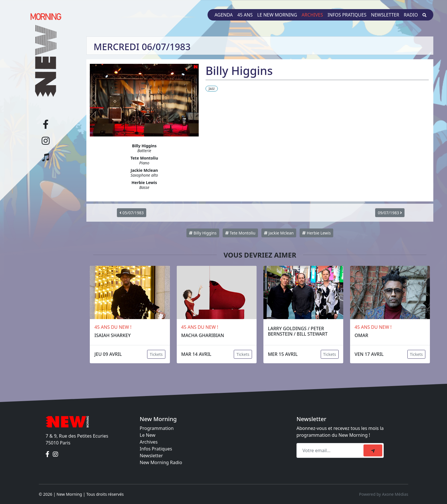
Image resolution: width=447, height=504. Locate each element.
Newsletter (385, 15)
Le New (148, 435)
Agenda (223, 15)
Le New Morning (277, 15)
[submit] (373, 450)
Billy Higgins (203, 233)
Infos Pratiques (156, 449)
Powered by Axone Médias (384, 494)
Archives (312, 15)
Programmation (157, 428)
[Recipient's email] (331, 450)
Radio (411, 15)
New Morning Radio (161, 462)
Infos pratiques (347, 15)
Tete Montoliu (240, 233)
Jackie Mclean (279, 233)
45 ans (245, 15)
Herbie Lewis (316, 233)
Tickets (156, 354)
